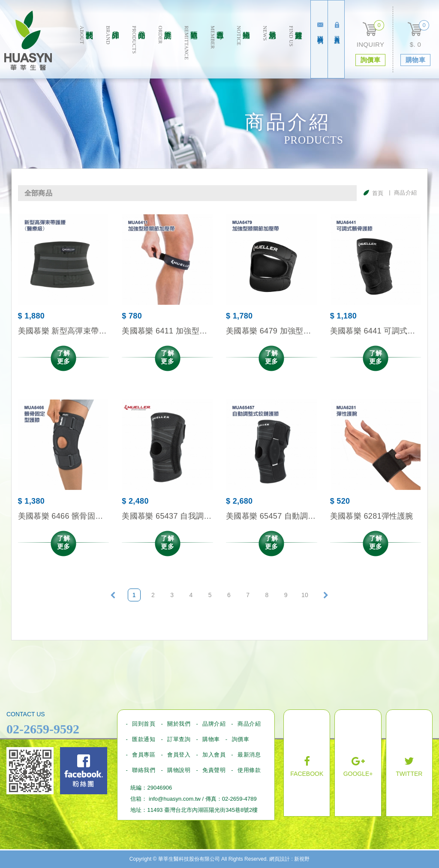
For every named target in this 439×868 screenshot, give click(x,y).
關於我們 (86, 52)
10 (305, 595)
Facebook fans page (84, 771)
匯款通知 (191, 52)
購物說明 (179, 770)
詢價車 (241, 739)
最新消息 (269, 52)
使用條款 (249, 770)
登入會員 (337, 28)
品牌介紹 (112, 52)
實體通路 (295, 52)
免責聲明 (214, 770)
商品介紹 (249, 724)
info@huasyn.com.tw (175, 799)
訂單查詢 (164, 52)
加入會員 (214, 755)
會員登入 (179, 755)
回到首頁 (144, 724)
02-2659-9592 (43, 729)
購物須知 (243, 52)
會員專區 (217, 52)
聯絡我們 (320, 28)
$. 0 (415, 44)
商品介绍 (138, 52)
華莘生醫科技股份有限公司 (28, 41)
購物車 (211, 739)
